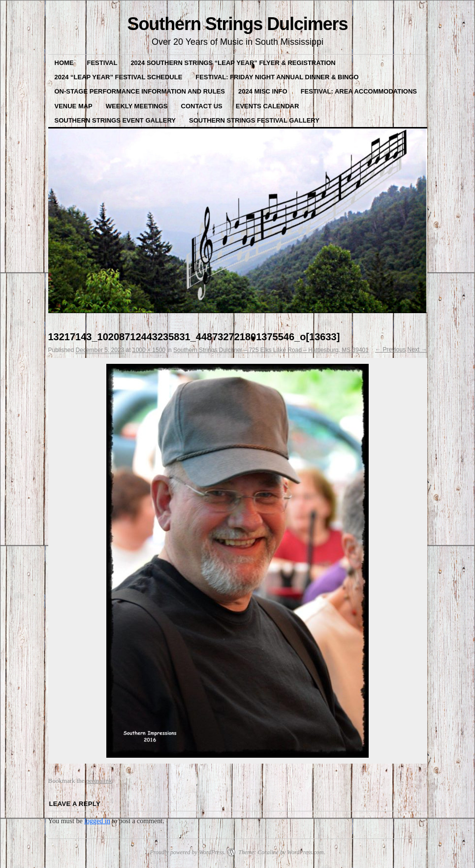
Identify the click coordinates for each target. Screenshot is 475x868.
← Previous (390, 350)
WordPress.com (305, 852)
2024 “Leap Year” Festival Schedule (119, 77)
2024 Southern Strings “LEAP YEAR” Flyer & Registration (233, 63)
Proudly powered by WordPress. (188, 852)
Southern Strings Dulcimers (237, 24)
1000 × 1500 (149, 350)
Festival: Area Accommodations (359, 91)
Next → (417, 350)
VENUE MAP (74, 106)
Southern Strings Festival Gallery (254, 120)
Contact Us (202, 106)
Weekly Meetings (137, 106)
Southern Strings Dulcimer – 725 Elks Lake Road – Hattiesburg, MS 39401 (271, 350)
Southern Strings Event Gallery (115, 120)
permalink (99, 781)
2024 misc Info (263, 91)
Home (64, 63)
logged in (97, 821)
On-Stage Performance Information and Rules (140, 91)
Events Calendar (268, 106)
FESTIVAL (102, 63)
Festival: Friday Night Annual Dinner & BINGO (277, 77)
